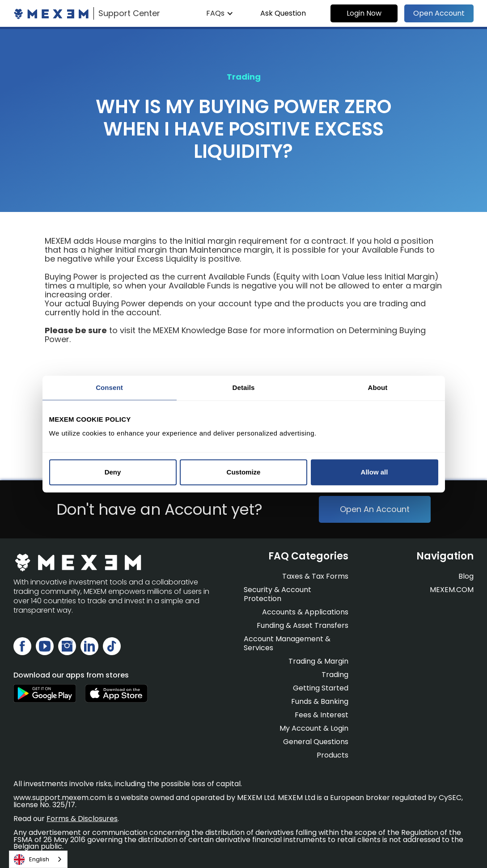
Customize (244, 472)
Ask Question (283, 13)
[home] (87, 13)
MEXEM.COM (452, 590)
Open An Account (375, 509)
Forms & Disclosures (82, 819)
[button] (220, 13)
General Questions (316, 742)
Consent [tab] (109, 387)
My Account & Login (314, 728)
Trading (335, 675)
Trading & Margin (318, 661)
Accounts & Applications (305, 612)
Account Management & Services (287, 643)
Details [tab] (244, 387)
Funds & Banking (320, 701)
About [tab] (378, 387)
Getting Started (321, 688)
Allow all (375, 472)
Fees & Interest (322, 715)
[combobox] (38, 859)
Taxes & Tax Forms (315, 576)
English (32, 860)
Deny (113, 472)
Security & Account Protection (277, 594)
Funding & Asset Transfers (303, 625)
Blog (466, 576)
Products (332, 755)
